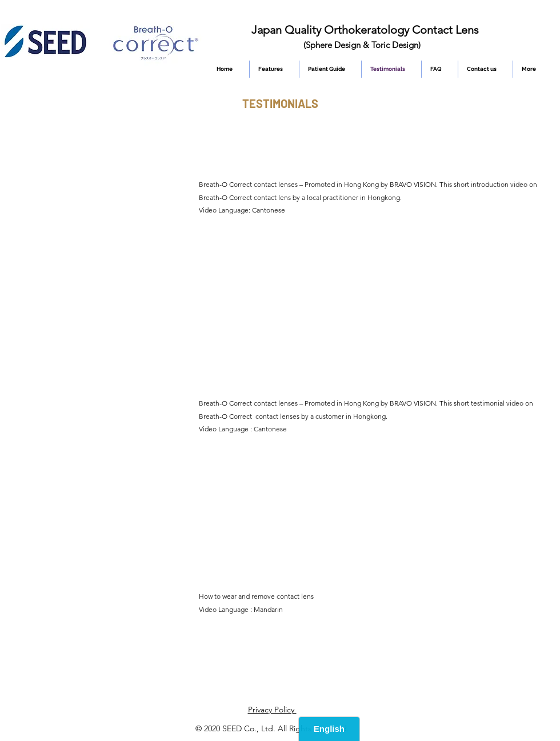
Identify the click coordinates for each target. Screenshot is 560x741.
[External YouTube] (104, 211)
